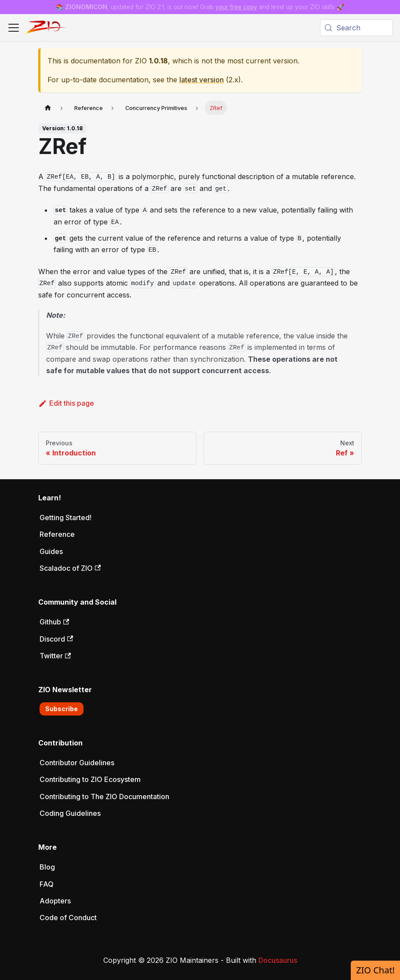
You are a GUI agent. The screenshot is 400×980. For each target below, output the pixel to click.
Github (54, 622)
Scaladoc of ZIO (70, 568)
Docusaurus (278, 960)
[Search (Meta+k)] (356, 28)
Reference (57, 534)
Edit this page (66, 403)
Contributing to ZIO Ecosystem (90, 779)
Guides (51, 551)
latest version (202, 80)
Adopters (55, 901)
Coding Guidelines (70, 813)
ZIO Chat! (375, 970)
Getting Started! (65, 518)
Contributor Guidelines (77, 763)
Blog (47, 867)
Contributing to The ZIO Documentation (104, 796)
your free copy (236, 7)
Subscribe (62, 709)
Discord (56, 639)
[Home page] (48, 108)
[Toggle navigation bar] (14, 28)
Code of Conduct (68, 918)
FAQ (47, 884)
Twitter (55, 656)
